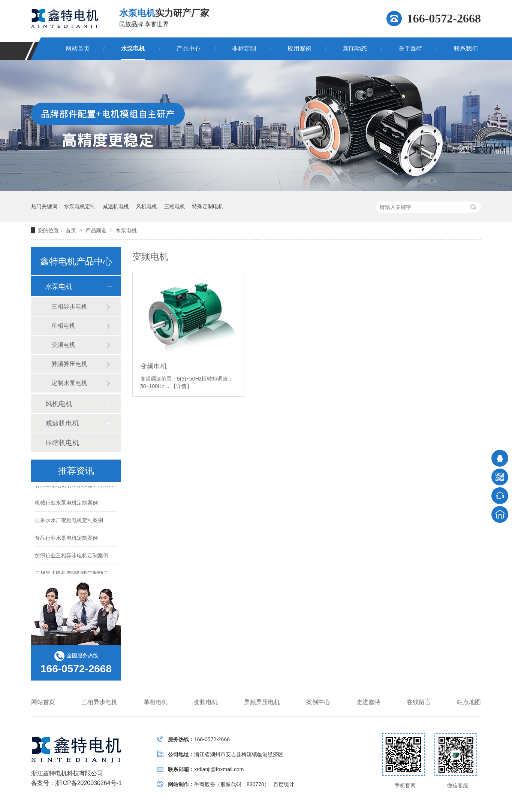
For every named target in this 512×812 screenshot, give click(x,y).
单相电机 (63, 326)
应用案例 (299, 49)
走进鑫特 (368, 702)
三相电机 (175, 206)
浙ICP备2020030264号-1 (88, 783)
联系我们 (466, 49)
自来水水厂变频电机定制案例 (69, 521)
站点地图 (469, 702)
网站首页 (78, 49)
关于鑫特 (410, 49)
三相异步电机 (69, 307)
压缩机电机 (62, 443)
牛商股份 (205, 784)
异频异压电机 (69, 364)
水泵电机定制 (80, 206)
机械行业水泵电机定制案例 (66, 503)
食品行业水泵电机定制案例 (66, 538)
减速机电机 (116, 206)
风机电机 (147, 206)
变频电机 (154, 366)
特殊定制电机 (208, 206)
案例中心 (318, 702)
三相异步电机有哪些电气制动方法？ (77, 573)
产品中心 (189, 49)
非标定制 (244, 49)
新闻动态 (355, 49)
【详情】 (181, 386)
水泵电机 (133, 49)
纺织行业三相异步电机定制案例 (72, 556)
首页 (72, 230)
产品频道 (97, 230)
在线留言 (419, 702)
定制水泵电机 (69, 383)
